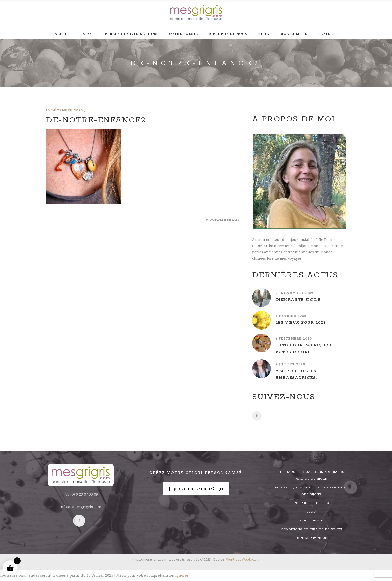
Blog (311, 512)
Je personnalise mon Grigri (196, 489)
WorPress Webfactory (243, 559)
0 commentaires (223, 220)
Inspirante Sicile (298, 300)
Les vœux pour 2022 (301, 323)
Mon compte (312, 521)
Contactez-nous (311, 538)
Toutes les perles (312, 503)
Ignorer (182, 575)
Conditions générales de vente (312, 529)
